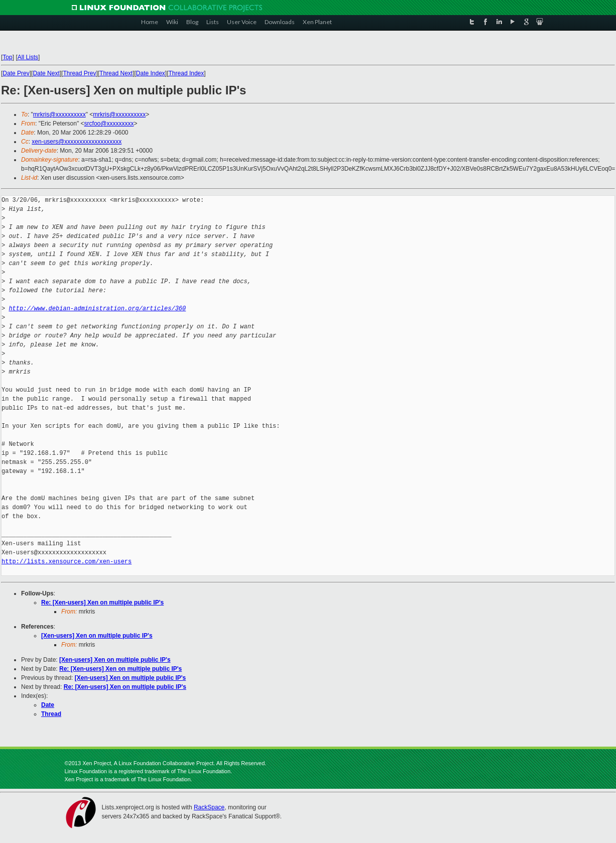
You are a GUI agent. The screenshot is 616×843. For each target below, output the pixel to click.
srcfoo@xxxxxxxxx (109, 124)
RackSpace (209, 807)
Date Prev (16, 73)
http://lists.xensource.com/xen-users (67, 562)
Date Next (46, 73)
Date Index (151, 73)
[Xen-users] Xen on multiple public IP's (97, 636)
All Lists (28, 57)
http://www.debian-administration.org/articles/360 (97, 309)
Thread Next (116, 73)
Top (7, 57)
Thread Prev (79, 73)
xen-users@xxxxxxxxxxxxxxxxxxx (77, 142)
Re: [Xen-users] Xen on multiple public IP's (102, 603)
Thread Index (187, 73)
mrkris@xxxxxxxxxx (59, 114)
